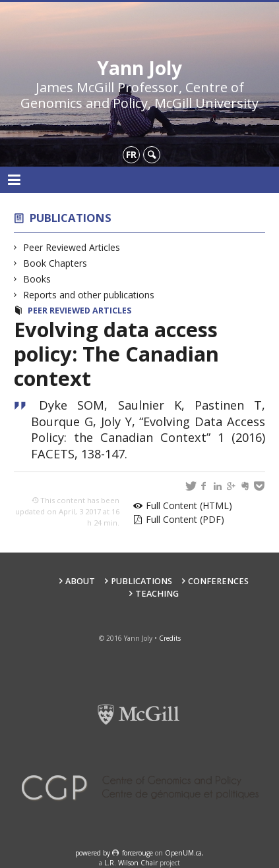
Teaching (157, 594)
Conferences (218, 581)
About (80, 581)
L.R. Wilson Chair (131, 863)
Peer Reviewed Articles (72, 247)
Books (37, 279)
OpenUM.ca (183, 853)
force (138, 853)
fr (131, 154)
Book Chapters (55, 263)
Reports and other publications (89, 295)
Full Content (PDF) (185, 519)
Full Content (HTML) (189, 505)
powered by (94, 853)
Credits (170, 638)
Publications (71, 218)
